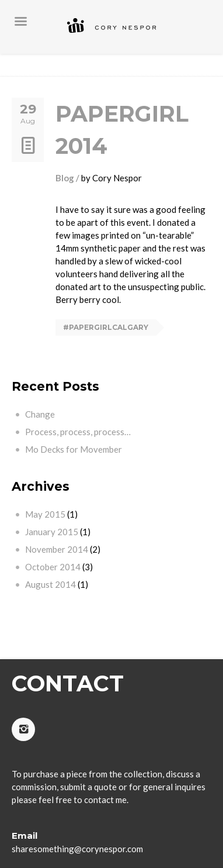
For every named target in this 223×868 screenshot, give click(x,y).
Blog (65, 178)
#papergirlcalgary (106, 327)
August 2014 (50, 584)
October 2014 (53, 567)
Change (40, 414)
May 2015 (45, 514)
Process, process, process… (78, 432)
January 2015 (52, 532)
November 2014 (57, 549)
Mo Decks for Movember (74, 449)
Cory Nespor (117, 178)
